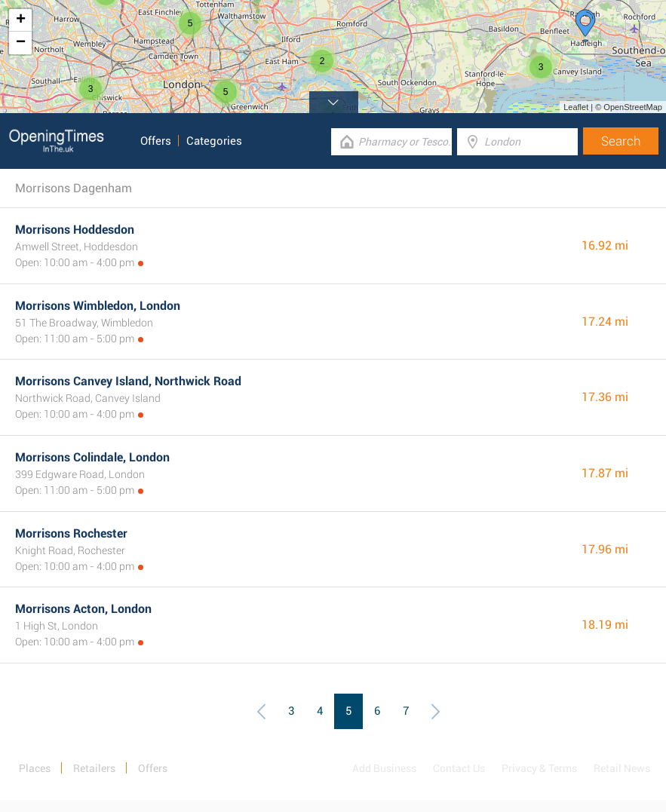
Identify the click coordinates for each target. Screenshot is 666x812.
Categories (214, 141)
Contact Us (459, 768)
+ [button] (21, 20)
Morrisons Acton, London (83, 609)
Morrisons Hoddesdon (75, 230)
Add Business (384, 768)
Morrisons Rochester (71, 533)
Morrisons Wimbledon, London (98, 306)
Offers (156, 141)
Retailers (94, 768)
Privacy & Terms (539, 768)
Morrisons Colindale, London (92, 457)
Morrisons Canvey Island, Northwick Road (128, 381)
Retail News (622, 768)
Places (35, 768)
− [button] (21, 43)
